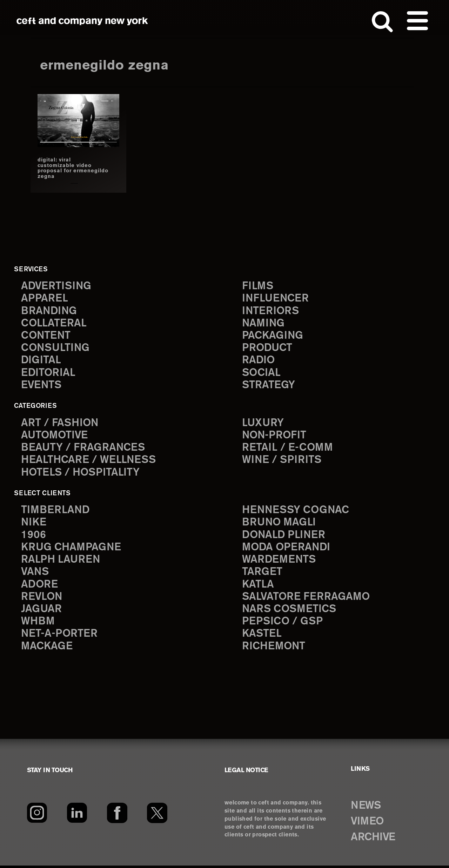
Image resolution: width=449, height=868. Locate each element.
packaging (273, 336)
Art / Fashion (60, 423)
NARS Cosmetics (290, 611)
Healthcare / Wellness (89, 461)
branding (49, 311)
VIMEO (368, 824)
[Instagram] (37, 815)
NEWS (367, 808)
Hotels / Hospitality (81, 474)
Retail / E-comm (287, 449)
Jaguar (42, 611)
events (42, 386)
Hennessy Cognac (297, 511)
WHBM (38, 624)
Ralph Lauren (61, 561)
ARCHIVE (374, 840)
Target (262, 574)
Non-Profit (275, 436)
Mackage (47, 649)
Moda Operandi (287, 549)
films (258, 286)
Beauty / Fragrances (83, 449)
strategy (269, 386)
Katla (258, 586)
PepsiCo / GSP (283, 624)
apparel (45, 299)
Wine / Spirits (282, 461)
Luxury (263, 423)
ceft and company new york (82, 21)
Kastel (262, 637)
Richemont (274, 649)
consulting (56, 348)
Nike (34, 524)
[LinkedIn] (77, 815)
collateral (54, 323)
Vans (35, 574)
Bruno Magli (279, 524)
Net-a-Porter (60, 637)
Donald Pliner (284, 536)
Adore (40, 586)
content (46, 336)
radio (259, 361)
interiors (271, 311)
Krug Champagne (72, 549)
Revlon (42, 599)
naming (264, 323)
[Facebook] (117, 815)
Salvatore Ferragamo (306, 599)
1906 (33, 536)
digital (41, 361)
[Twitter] (157, 815)
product (268, 348)
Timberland (56, 511)
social (262, 374)
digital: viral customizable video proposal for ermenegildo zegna (66, 168)
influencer (276, 299)
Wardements (280, 561)
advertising (57, 286)
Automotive (55, 436)
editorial (49, 374)
